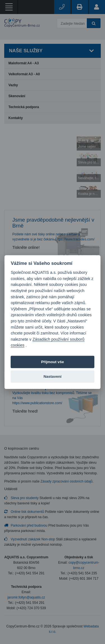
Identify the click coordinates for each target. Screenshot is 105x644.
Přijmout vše (53, 362)
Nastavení (52, 376)
